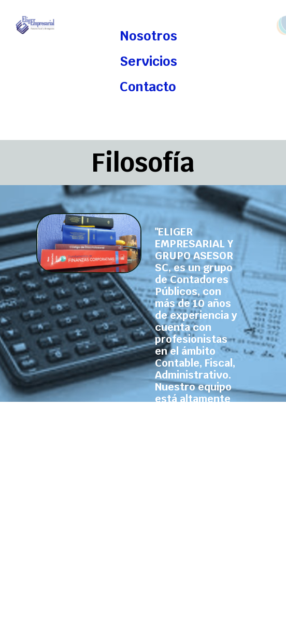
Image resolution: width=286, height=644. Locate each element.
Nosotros (148, 36)
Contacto (148, 87)
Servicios (148, 61)
